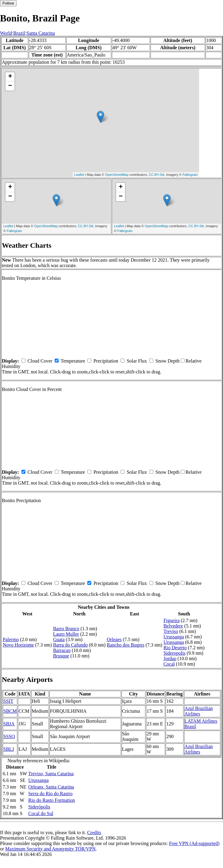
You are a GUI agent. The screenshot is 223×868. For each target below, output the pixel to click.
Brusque (61, 656)
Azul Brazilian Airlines (199, 711)
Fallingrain (190, 175)
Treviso (171, 631)
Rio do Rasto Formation (51, 800)
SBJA (9, 724)
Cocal (169, 664)
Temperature (73, 361)
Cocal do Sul (41, 813)
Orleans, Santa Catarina (51, 787)
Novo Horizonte (18, 645)
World (6, 33)
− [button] (10, 86)
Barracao (62, 650)
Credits (94, 833)
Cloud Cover (40, 361)
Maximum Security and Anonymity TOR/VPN (50, 849)
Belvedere (173, 626)
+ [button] (10, 77)
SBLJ (9, 749)
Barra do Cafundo (71, 645)
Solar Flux (137, 361)
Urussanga (174, 637)
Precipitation (106, 361)
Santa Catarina (41, 33)
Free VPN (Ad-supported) (194, 843)
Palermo (11, 639)
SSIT (8, 701)
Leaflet (79, 175)
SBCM (10, 711)
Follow (8, 3)
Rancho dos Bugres (125, 645)
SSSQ (9, 736)
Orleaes (114, 639)
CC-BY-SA (157, 175)
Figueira (171, 620)
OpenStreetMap (117, 175)
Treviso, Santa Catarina (51, 774)
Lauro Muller (66, 634)
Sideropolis (175, 653)
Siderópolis (39, 807)
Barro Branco (66, 629)
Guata (59, 639)
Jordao (170, 658)
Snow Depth (167, 361)
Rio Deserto (175, 648)
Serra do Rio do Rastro (50, 794)
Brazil (19, 33)
